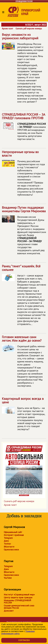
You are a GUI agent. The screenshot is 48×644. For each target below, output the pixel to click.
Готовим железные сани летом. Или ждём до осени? (24, 362)
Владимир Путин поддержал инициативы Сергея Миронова (24, 231)
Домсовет (9, 611)
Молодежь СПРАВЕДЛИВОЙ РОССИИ (17, 602)
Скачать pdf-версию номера (29, 28)
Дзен (6, 541)
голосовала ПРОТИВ (24, 128)
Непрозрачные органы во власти (24, 174)
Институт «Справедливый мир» (19, 595)
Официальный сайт (13, 532)
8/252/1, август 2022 (36, 25)
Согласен (24, 640)
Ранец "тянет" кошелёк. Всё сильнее (24, 296)
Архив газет (7, 28)
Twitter (7, 544)
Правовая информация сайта (18, 632)
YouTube (8, 578)
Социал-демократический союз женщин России (19, 607)
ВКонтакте (9, 547)
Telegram (8, 538)
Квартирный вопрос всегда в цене (24, 415)
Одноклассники (11, 550)
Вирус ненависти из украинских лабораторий (24, 69)
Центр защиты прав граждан (18, 597)
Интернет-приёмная (14, 535)
